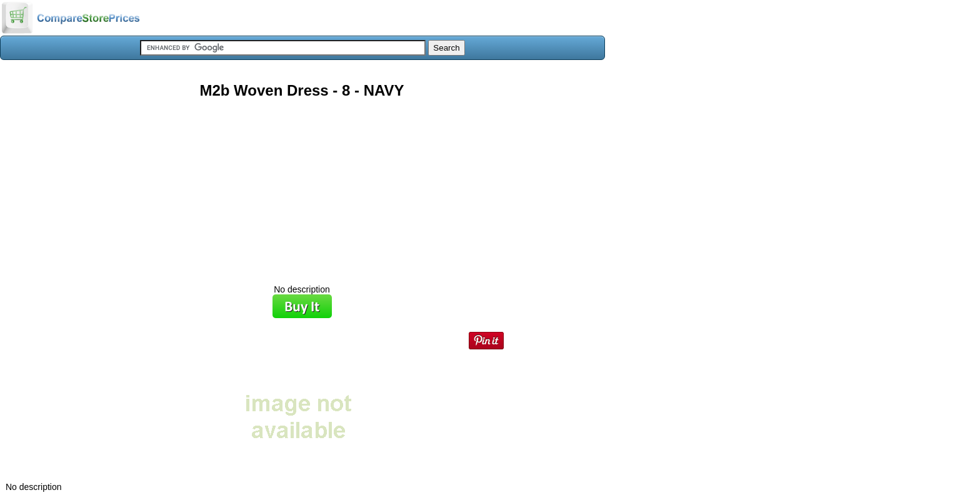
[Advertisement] (302, 187)
